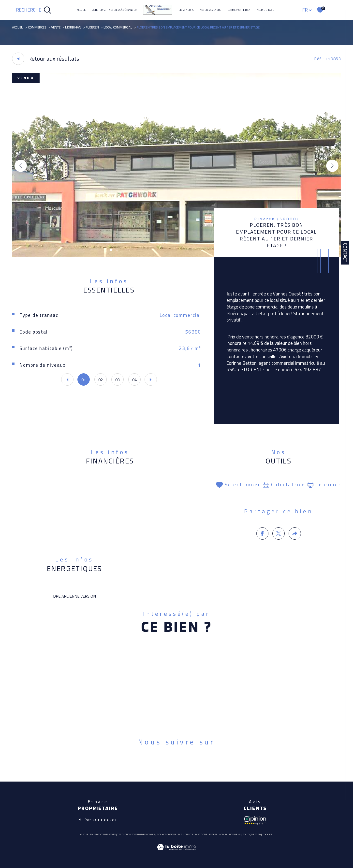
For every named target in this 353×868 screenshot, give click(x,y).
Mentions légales (206, 834)
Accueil (81, 10)
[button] (332, 166)
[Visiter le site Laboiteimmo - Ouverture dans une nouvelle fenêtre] (176, 853)
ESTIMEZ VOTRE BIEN (239, 10)
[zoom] (177, 256)
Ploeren (92, 27)
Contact (345, 253)
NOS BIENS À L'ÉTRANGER (123, 10)
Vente (56, 27)
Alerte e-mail (265, 10)
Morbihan (73, 27)
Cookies (267, 835)
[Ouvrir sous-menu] (105, 10)
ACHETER (97, 10)
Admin (223, 834)
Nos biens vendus (210, 10)
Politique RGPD (252, 834)
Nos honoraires (166, 834)
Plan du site (186, 834)
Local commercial (118, 27)
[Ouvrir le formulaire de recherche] (34, 10)
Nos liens (235, 834)
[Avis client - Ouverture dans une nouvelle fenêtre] (255, 820)
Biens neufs (186, 10)
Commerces (37, 27)
